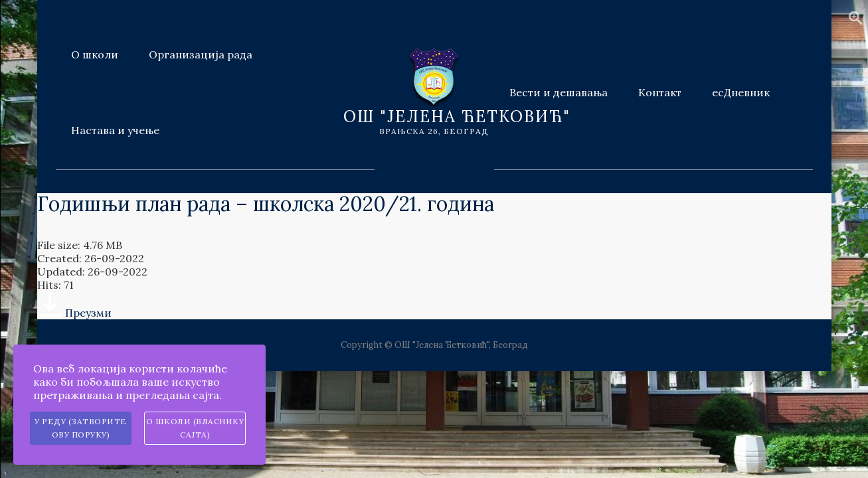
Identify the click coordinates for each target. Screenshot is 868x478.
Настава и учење (115, 130)
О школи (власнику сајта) (195, 428)
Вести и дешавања (559, 92)
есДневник (741, 92)
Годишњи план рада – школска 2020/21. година (266, 204)
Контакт (660, 92)
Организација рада (201, 54)
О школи (95, 54)
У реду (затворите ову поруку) (81, 428)
